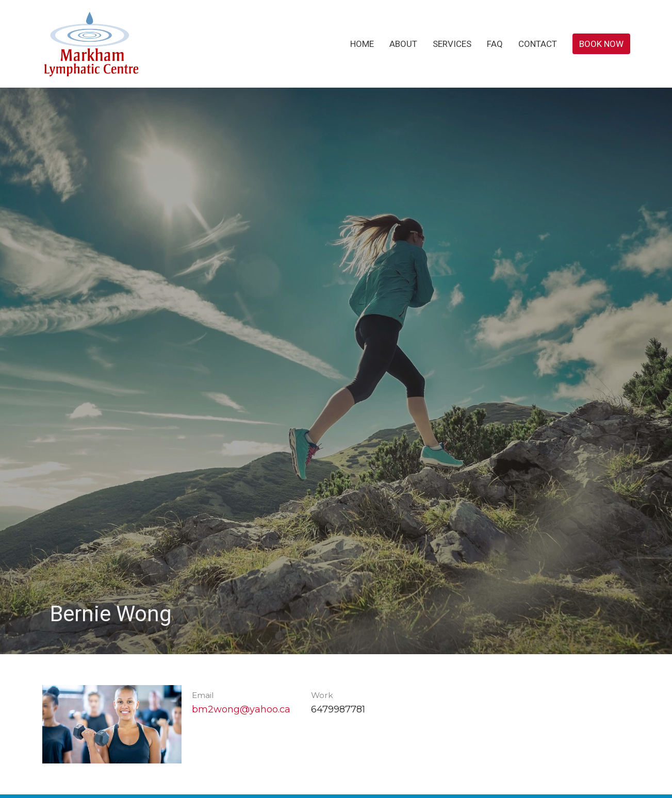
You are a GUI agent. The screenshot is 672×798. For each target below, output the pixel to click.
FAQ (495, 44)
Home (362, 44)
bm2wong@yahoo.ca (241, 709)
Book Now (601, 44)
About (403, 44)
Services (452, 44)
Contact (538, 44)
